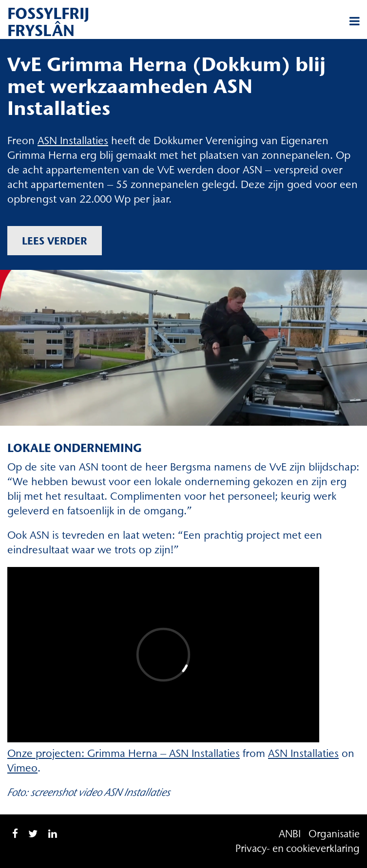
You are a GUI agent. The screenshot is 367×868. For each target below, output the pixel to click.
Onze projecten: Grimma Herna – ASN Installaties (124, 753)
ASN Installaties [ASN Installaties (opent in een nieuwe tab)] (73, 141)
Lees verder (55, 241)
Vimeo (22, 768)
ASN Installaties (303, 753)
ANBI (290, 834)
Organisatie (334, 834)
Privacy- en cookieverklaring (298, 848)
